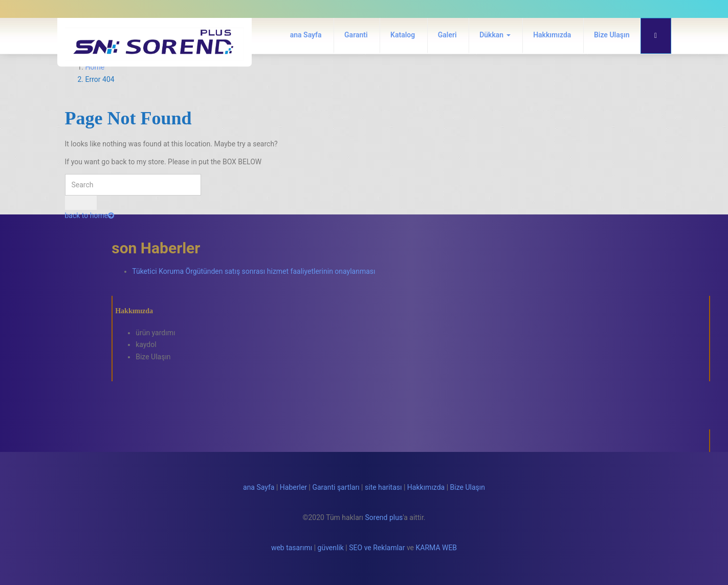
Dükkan (495, 35)
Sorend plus (384, 517)
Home (95, 67)
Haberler (293, 487)
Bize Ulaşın (612, 35)
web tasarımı (292, 548)
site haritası (383, 487)
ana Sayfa (306, 35)
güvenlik (331, 548)
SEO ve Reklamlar (377, 548)
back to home (90, 215)
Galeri (447, 35)
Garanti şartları (336, 487)
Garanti (356, 35)
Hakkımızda (552, 35)
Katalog (403, 35)
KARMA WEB (437, 548)
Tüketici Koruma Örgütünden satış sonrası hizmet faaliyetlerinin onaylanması (253, 271)
